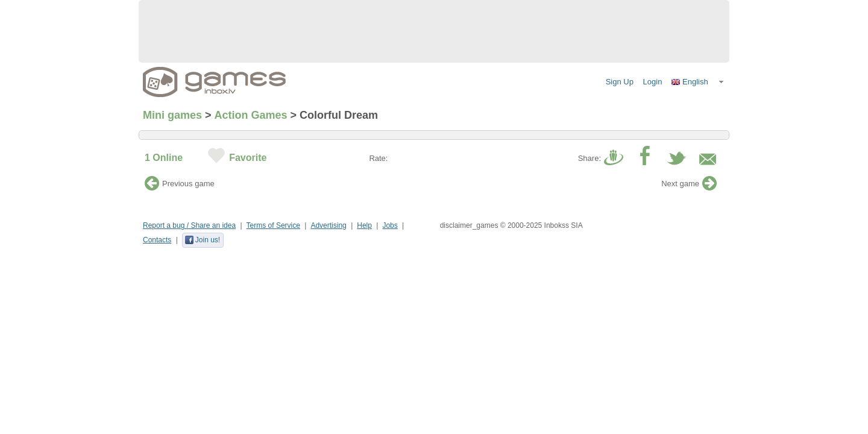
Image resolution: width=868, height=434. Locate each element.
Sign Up (620, 82)
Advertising (328, 225)
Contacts (157, 240)
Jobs (390, 225)
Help (364, 225)
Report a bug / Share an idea (189, 225)
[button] (698, 82)
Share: (590, 158)
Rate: (378, 158)
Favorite (248, 158)
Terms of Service (273, 225)
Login (653, 82)
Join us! (202, 240)
